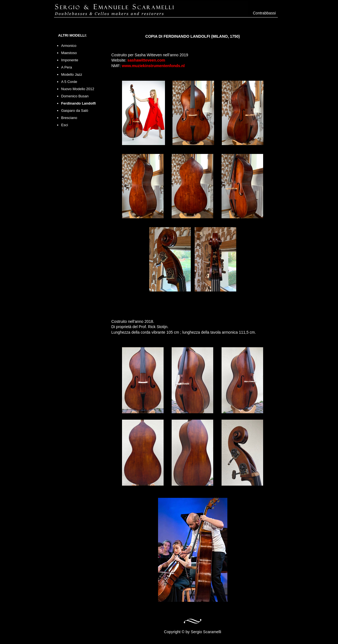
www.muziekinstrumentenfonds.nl (153, 66)
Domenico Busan (75, 96)
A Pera (67, 67)
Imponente (70, 60)
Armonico (69, 46)
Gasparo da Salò (75, 111)
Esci (65, 125)
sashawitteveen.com (146, 60)
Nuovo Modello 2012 (78, 89)
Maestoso (69, 53)
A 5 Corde (69, 82)
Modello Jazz (72, 74)
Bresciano (69, 118)
